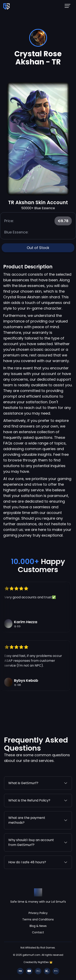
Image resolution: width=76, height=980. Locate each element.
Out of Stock (38, 248)
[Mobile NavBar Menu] (69, 6)
